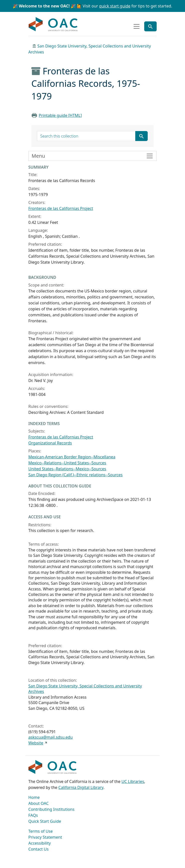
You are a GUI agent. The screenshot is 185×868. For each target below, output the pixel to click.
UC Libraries (133, 781)
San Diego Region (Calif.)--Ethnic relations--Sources (75, 475)
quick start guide (115, 6)
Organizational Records (50, 443)
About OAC (39, 803)
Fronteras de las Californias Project (61, 208)
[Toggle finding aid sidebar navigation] (92, 156)
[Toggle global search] (150, 26)
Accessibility (40, 843)
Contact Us (38, 849)
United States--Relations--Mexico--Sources (67, 469)
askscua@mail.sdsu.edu (50, 737)
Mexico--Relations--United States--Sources (67, 463)
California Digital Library (81, 787)
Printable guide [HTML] (60, 115)
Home (34, 797)
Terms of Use (41, 831)
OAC (53, 24)
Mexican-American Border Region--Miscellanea (72, 457)
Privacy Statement (45, 837)
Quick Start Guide (45, 821)
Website (36, 743)
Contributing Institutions (51, 809)
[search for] (86, 136)
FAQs (33, 815)
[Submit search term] (141, 136)
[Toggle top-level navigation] (137, 26)
